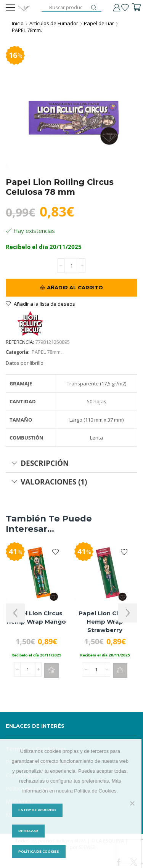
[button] (51, 671)
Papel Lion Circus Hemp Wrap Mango (36, 618)
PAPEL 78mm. (27, 30)
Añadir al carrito (75, 287)
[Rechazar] (132, 803)
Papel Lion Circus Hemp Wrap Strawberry (105, 622)
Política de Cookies (39, 852)
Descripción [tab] (40, 463)
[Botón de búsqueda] (94, 8)
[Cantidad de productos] (72, 266)
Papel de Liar (99, 23)
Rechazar (28, 831)
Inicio (18, 23)
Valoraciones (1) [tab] (49, 482)
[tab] (71, 463)
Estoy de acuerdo (37, 810)
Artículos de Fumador (54, 23)
